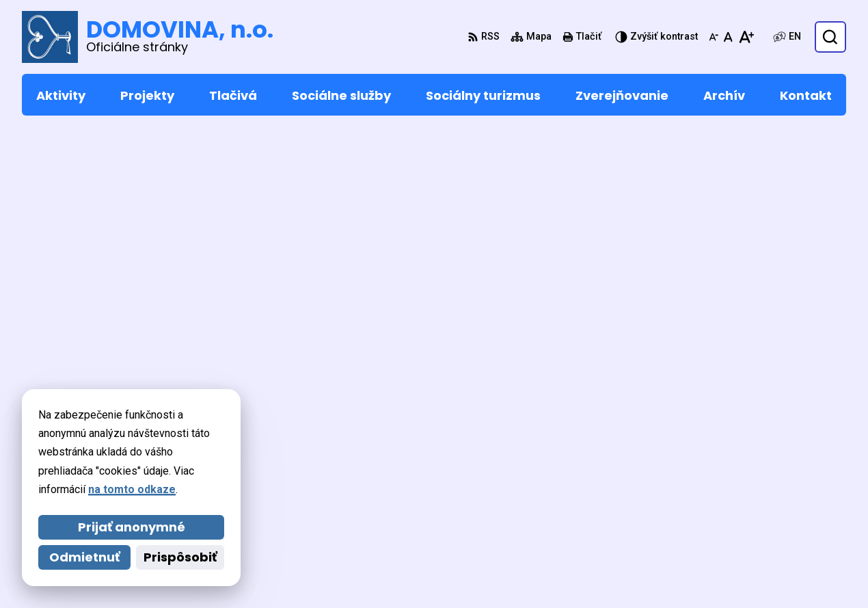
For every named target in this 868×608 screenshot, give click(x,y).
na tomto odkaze (132, 489)
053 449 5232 (736, 492)
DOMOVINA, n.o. (399, 571)
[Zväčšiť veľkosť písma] (746, 37)
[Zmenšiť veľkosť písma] (714, 37)
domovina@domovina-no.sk (774, 508)
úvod (482, 191)
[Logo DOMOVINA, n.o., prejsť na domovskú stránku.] (148, 37)
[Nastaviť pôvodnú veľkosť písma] (728, 37)
